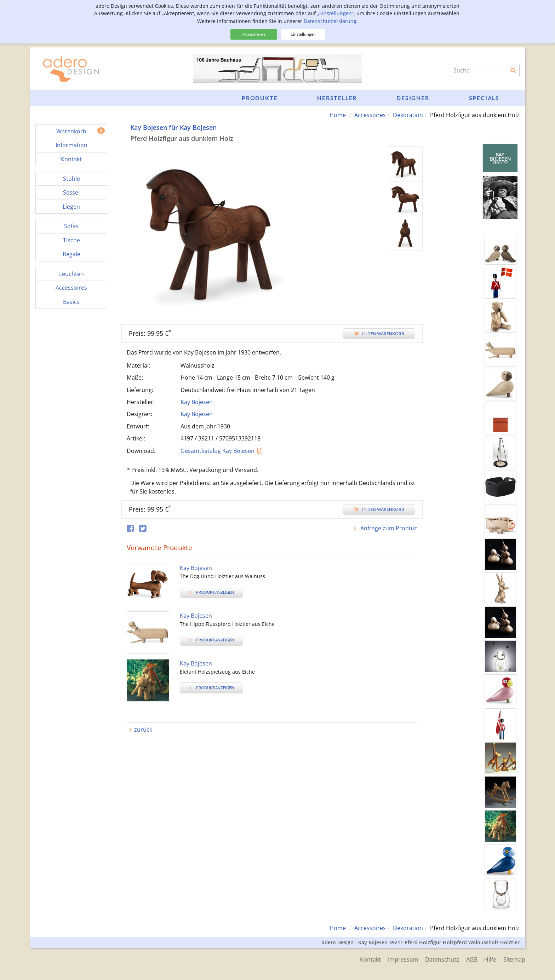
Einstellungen (303, 34)
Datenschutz (442, 959)
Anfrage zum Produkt (388, 528)
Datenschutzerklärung (330, 21)
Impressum (402, 959)
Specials (484, 98)
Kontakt (370, 959)
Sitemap (514, 959)
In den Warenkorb (379, 333)
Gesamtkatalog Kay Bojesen (218, 451)
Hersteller (337, 98)
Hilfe (490, 959)
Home (338, 115)
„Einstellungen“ (335, 13)
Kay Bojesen (197, 402)
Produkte (260, 98)
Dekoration (408, 115)
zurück (143, 730)
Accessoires (370, 115)
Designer (413, 98)
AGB (471, 959)
